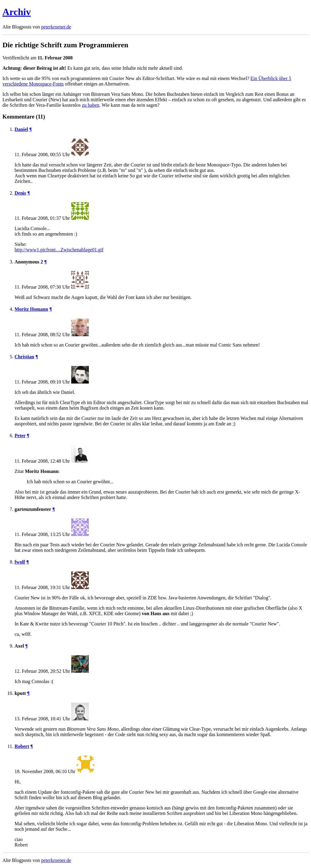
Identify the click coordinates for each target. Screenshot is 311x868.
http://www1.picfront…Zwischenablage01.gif (59, 250)
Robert (22, 746)
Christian (24, 357)
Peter (20, 436)
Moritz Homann (31, 309)
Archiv (17, 12)
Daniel (21, 129)
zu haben (90, 105)
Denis (20, 193)
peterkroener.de (56, 27)
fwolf (20, 562)
